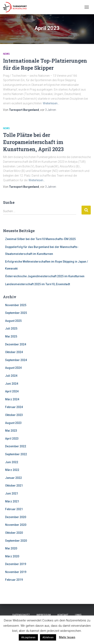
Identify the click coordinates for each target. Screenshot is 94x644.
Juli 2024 (11, 376)
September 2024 (16, 360)
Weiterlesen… (51, 103)
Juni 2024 (12, 384)
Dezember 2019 (16, 564)
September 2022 (16, 454)
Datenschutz (21, 615)
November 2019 (16, 572)
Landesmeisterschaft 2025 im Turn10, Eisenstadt (38, 284)
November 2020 (16, 525)
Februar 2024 (14, 407)
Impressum (44, 615)
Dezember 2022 (16, 446)
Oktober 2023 (14, 415)
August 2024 (13, 368)
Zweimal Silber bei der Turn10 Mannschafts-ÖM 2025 (40, 239)
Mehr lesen (67, 637)
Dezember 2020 (16, 517)
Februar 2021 (14, 509)
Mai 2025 (11, 336)
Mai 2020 (11, 548)
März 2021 (12, 501)
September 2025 (16, 313)
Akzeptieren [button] (28, 637)
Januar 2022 (13, 478)
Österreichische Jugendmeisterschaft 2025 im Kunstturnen (45, 276)
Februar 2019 (14, 580)
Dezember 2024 (16, 344)
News (6, 54)
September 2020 (16, 541)
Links (78, 615)
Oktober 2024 (14, 352)
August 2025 (13, 321)
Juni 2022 (12, 462)
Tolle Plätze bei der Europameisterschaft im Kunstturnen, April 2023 (33, 142)
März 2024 (12, 399)
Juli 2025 (11, 329)
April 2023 (12, 439)
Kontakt (63, 615)
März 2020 (12, 556)
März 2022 (12, 470)
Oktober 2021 (14, 486)
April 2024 (12, 391)
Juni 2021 (12, 493)
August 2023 (13, 423)
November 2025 (16, 305)
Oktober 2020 (14, 533)
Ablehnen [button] (48, 637)
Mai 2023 (11, 431)
